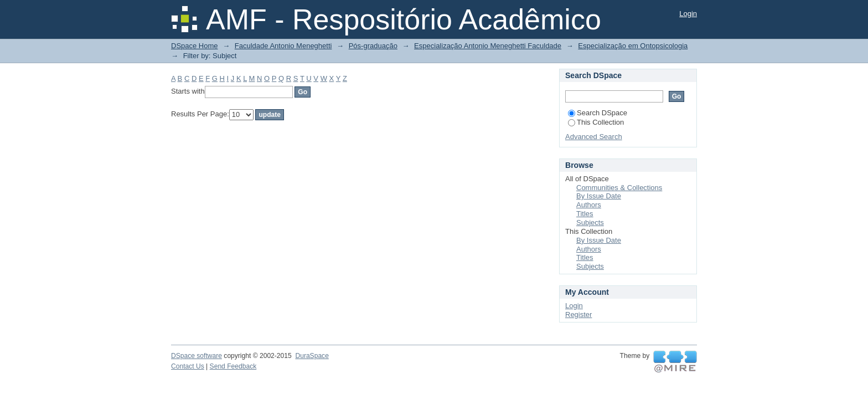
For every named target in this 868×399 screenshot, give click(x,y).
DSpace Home (195, 46)
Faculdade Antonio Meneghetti (283, 46)
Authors (589, 205)
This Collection (596, 122)
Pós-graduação (373, 46)
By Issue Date (599, 196)
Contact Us (188, 366)
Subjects (590, 222)
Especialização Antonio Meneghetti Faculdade (488, 46)
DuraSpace (312, 356)
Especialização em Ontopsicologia (633, 46)
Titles (585, 214)
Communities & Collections (619, 188)
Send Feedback (233, 366)
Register (578, 314)
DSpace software (197, 356)
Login (688, 14)
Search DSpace (598, 113)
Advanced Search (594, 137)
